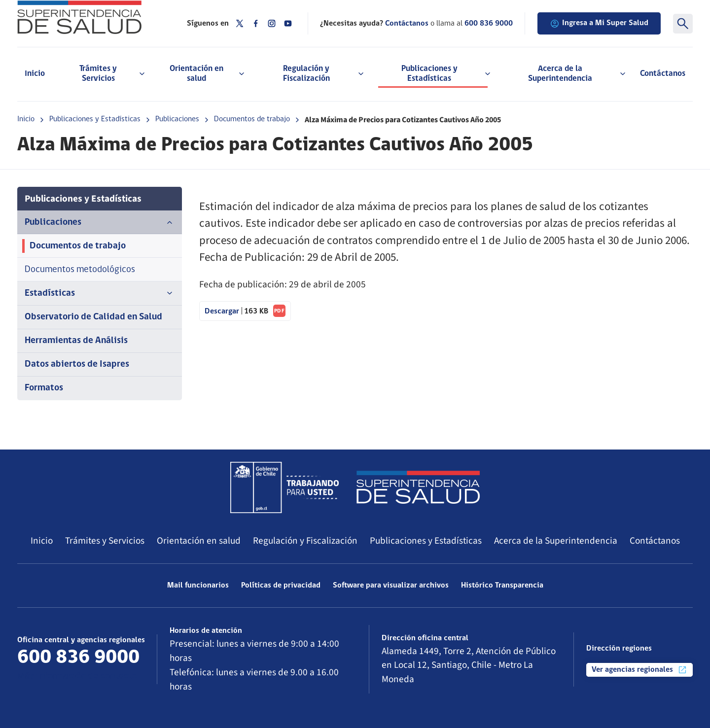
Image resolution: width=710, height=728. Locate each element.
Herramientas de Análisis (76, 341)
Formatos (44, 388)
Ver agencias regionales (639, 670)
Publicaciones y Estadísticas (95, 119)
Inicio (35, 74)
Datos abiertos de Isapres (77, 364)
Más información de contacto (77, 676)
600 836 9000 (489, 24)
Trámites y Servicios (105, 541)
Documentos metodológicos (80, 270)
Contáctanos (663, 74)
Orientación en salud (199, 541)
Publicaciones (177, 119)
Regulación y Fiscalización (305, 541)
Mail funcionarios (198, 586)
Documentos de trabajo (252, 119)
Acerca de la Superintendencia (556, 541)
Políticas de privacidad (281, 586)
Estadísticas (100, 293)
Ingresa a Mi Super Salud (599, 24)
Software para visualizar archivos (391, 586)
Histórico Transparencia (502, 586)
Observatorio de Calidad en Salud (93, 317)
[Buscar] (683, 24)
